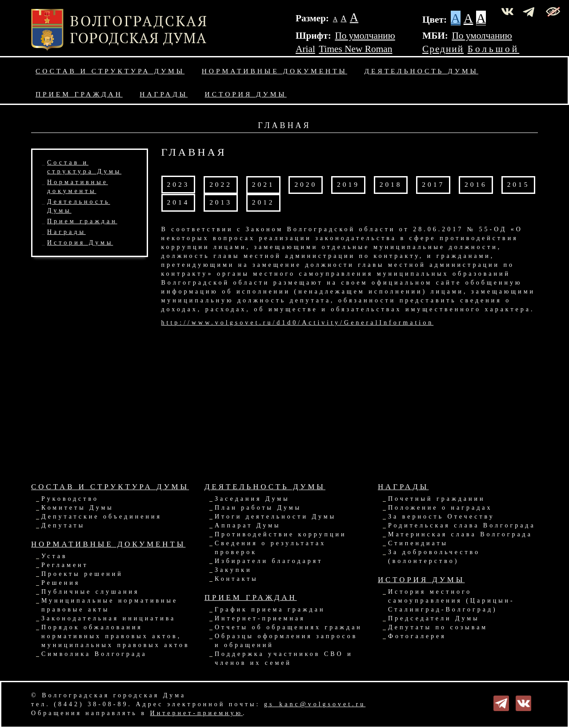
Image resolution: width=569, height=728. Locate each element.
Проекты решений (82, 574)
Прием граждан (79, 94)
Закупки (233, 570)
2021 (263, 184)
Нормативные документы (274, 71)
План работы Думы (258, 508)
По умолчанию (365, 36)
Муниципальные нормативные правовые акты (110, 605)
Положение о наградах (440, 508)
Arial (305, 49)
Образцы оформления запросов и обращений (286, 641)
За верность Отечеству (441, 517)
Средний (443, 49)
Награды (164, 94)
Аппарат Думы (248, 525)
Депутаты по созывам (438, 627)
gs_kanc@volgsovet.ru (315, 704)
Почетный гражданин (437, 499)
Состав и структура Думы (110, 71)
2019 (348, 184)
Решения (61, 583)
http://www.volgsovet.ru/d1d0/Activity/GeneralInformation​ (298, 323)
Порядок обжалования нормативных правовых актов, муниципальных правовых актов (116, 636)
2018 (391, 184)
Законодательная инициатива (108, 618)
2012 (263, 202)
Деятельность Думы (422, 71)
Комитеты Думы (78, 508)
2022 (221, 184)
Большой (494, 49)
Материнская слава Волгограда (460, 534)
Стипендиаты (418, 543)
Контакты (236, 579)
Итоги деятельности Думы (275, 517)
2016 (476, 184)
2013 (221, 202)
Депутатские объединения (102, 517)
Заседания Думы (252, 499)
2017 (433, 184)
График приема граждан (270, 609)
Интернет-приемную (196, 713)
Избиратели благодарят (269, 561)
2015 (519, 184)
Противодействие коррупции (281, 534)
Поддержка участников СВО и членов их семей (284, 658)
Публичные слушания (90, 592)
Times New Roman (355, 49)
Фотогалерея (417, 636)
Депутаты (63, 525)
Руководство (70, 499)
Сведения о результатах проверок (270, 548)
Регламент (65, 565)
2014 (178, 202)
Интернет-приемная (260, 618)
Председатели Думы (434, 618)
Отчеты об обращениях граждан (289, 627)
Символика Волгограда (94, 654)
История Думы (246, 94)
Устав (54, 556)
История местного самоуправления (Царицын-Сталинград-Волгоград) (451, 601)
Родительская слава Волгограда (462, 525)
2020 (306, 184)
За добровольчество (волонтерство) (434, 557)
